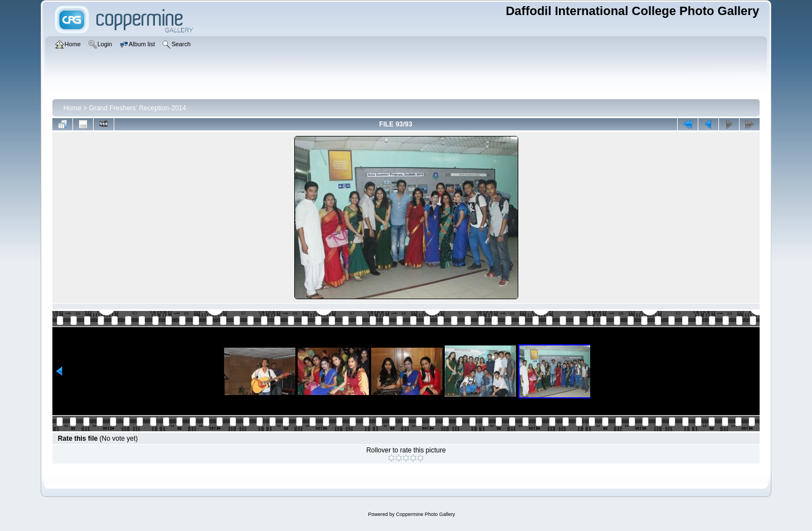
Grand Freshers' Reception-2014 (138, 108)
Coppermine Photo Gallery (425, 514)
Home (72, 108)
